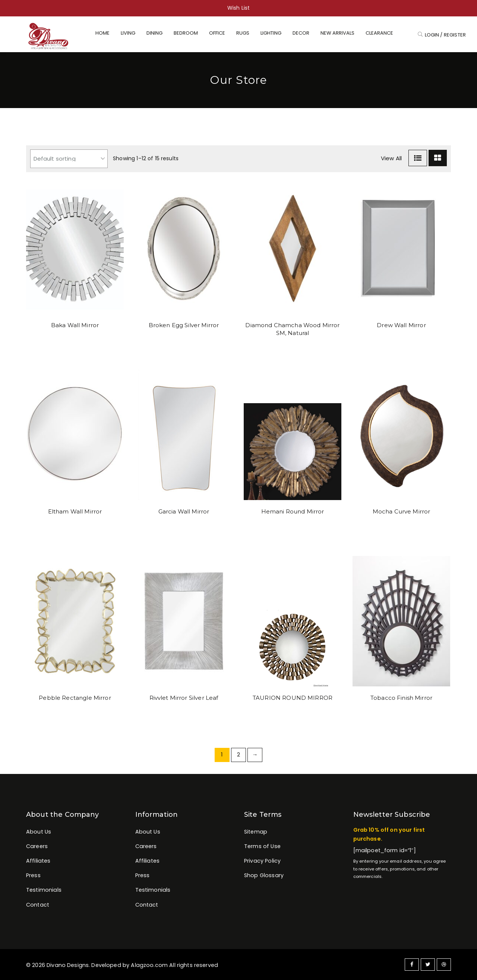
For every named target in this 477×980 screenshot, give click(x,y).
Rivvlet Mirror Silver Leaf (184, 698)
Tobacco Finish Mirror (401, 698)
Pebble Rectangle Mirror (75, 698)
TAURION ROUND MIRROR (293, 698)
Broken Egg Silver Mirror (184, 325)
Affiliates (38, 861)
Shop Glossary (264, 875)
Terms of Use (262, 846)
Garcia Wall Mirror (184, 511)
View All (391, 158)
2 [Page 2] (238, 754)
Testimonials (44, 890)
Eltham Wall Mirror (75, 511)
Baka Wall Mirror (75, 325)
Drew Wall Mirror (401, 325)
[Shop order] (69, 159)
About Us (39, 832)
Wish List (238, 8)
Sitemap (256, 832)
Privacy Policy (262, 861)
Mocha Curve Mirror (402, 511)
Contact (38, 905)
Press (33, 875)
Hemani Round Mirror (293, 511)
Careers (37, 846)
